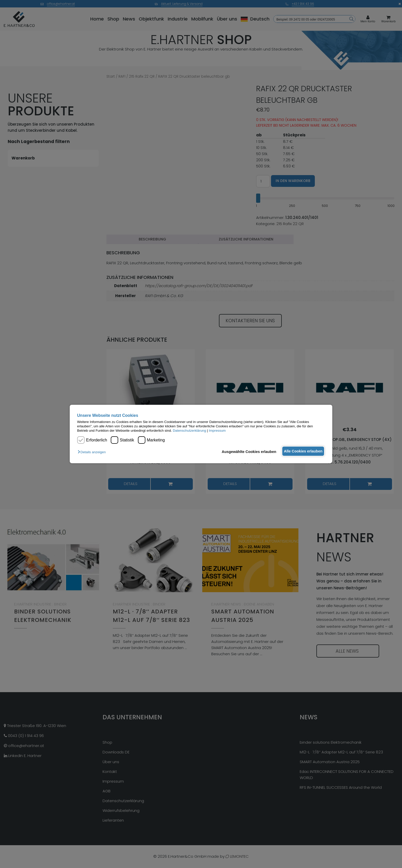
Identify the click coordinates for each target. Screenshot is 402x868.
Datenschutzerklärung (189, 431)
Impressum (217, 431)
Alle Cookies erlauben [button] (301, 451)
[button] (93, 452)
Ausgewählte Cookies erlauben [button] (244, 452)
